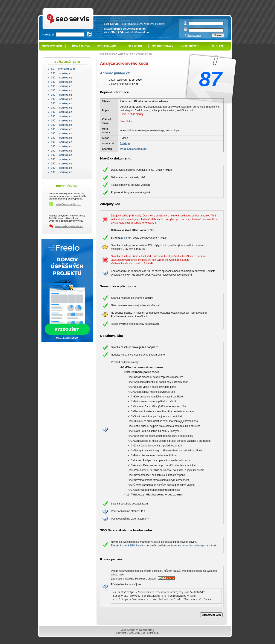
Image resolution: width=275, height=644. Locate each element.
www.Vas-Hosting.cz (68, 204)
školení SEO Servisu (133, 546)
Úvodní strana (108, 54)
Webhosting (146, 630)
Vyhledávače (107, 46)
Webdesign (128, 630)
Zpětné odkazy (162, 46)
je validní (127, 238)
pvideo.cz (122, 73)
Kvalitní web (190, 46)
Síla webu (135, 46)
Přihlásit (218, 35)
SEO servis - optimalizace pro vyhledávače (77, 9)
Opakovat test (211, 615)
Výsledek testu (144, 54)
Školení (218, 46)
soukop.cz (62, 73)
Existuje (125, 143)
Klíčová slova (79, 46)
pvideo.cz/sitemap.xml (133, 149)
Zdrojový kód (52, 46)
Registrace (194, 35)
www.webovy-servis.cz (69, 226)
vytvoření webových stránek (199, 546)
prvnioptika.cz (63, 69)
